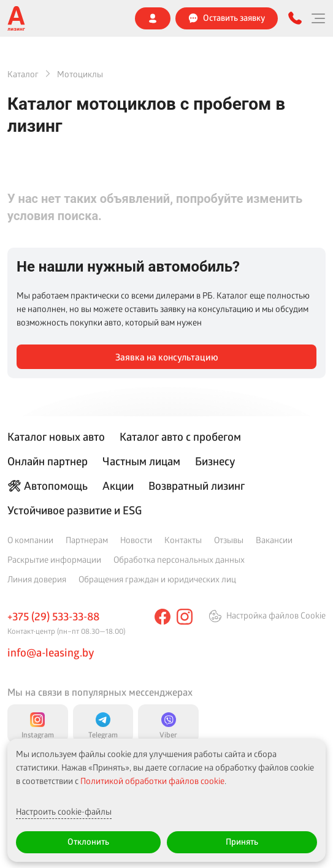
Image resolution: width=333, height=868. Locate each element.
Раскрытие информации (54, 559)
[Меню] (318, 18)
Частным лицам (141, 461)
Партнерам (87, 540)
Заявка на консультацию (167, 357)
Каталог (23, 74)
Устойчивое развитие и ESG (75, 510)
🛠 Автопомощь (48, 485)
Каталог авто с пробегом (180, 436)
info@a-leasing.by (51, 652)
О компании (30, 540)
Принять (242, 841)
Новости (136, 540)
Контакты (183, 540)
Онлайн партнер (48, 461)
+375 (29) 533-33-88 (53, 616)
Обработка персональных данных (179, 559)
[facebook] (163, 617)
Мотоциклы (80, 74)
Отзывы (229, 540)
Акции (118, 485)
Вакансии (274, 540)
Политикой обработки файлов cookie (152, 781)
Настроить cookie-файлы (64, 811)
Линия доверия (37, 579)
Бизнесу (215, 461)
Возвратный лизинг (197, 485)
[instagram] (185, 617)
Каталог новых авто (56, 436)
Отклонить (88, 841)
